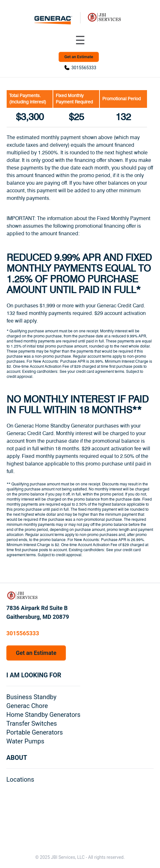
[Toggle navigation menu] (80, 40)
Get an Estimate (79, 57)
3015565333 (84, 68)
